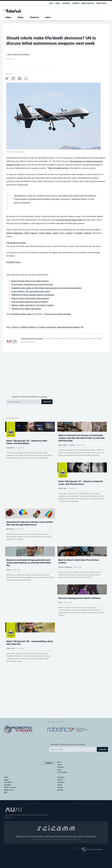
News (8, 17)
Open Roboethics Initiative (19, 54)
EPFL (60, 654)
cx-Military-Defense (27, 327)
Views (21, 17)
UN (82, 327)
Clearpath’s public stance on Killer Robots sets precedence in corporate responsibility (46, 288)
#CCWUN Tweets (14, 262)
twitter (60, 816)
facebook (61, 814)
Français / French (37, 233)
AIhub (73, 469)
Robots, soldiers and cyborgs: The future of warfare (32, 305)
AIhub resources (87, 3)
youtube (60, 821)
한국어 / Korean (65, 233)
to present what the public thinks (69, 220)
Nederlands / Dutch (21, 233)
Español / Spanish (84, 233)
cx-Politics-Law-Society (46, 327)
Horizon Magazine (65, 595)
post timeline (62, 804)
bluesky (60, 819)
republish (74, 3)
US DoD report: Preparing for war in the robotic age (32, 284)
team (48, 3)
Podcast (34, 17)
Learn (48, 17)
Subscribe (47, 402)
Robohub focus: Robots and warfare (26, 309)
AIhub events (101, 3)
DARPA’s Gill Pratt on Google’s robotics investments (33, 295)
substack (61, 809)
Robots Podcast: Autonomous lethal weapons (30, 281)
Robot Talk (10, 466)
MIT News (62, 531)
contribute (63, 3)
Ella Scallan (63, 469)
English (9, 233)
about (54, 3)
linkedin (60, 811)
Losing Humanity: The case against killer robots (31, 291)
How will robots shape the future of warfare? (30, 302)
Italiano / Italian (51, 233)
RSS (6, 824)
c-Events (14, 327)
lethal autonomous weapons (68, 327)
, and (67, 233)
